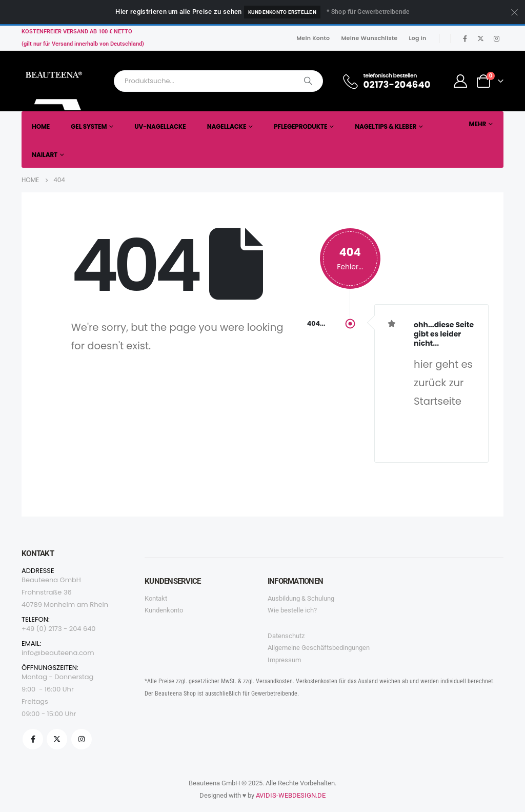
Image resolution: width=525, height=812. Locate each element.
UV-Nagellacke (160, 126)
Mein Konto (313, 38)
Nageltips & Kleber (386, 126)
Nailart (45, 155)
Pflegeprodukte (300, 126)
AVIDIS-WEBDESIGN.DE (291, 795)
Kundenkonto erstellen (282, 12)
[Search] (308, 81)
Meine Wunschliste (369, 38)
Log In (417, 38)
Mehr (477, 124)
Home (41, 126)
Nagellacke (227, 126)
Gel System (89, 126)
